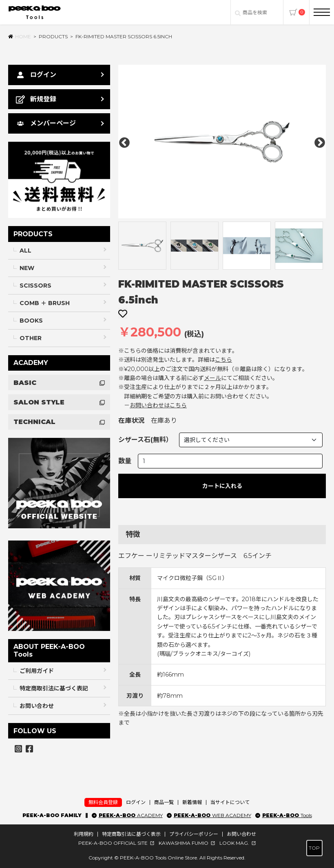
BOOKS (31, 321)
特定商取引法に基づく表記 (54, 688)
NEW (27, 268)
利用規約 (84, 834)
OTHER (31, 338)
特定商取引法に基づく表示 (131, 834)
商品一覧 (164, 802)
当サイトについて (230, 802)
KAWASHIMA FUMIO (184, 843)
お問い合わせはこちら (158, 405)
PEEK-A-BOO (131, 815)
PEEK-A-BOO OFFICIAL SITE (113, 843)
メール (212, 378)
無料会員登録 (103, 802)
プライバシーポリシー (194, 834)
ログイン (136, 802)
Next (320, 143)
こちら (223, 360)
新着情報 (192, 802)
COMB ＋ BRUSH (45, 303)
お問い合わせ (37, 706)
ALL (25, 251)
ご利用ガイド (37, 671)
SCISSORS (35, 286)
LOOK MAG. (234, 843)
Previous (124, 143)
